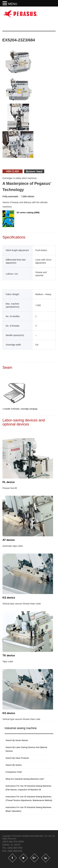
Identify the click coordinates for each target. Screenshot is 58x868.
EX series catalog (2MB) (21, 219)
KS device (9, 598)
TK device (9, 655)
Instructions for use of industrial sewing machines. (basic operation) (29, 809)
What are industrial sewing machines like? (25, 779)
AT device (9, 540)
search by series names (17, 740)
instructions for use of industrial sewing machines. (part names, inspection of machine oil (29, 788)
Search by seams (14, 765)
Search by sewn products (17, 758)
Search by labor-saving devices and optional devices (26, 749)
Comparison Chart (14, 772)
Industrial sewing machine (21, 728)
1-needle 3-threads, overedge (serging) (20, 409)
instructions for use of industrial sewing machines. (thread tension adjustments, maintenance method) (29, 798)
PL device (9, 482)
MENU (13, 4)
